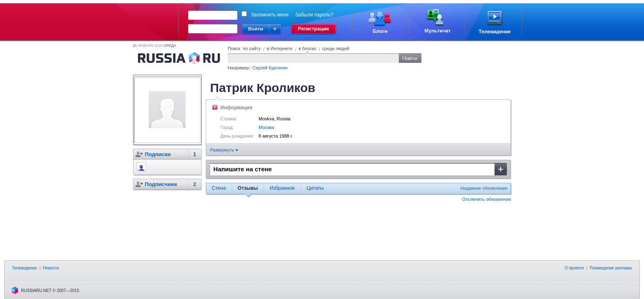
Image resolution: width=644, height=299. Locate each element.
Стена (219, 188)
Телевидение (24, 268)
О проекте (574, 268)
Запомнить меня (270, 15)
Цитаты (315, 188)
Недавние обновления (484, 188)
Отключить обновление (487, 199)
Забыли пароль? (314, 15)
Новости (51, 268)
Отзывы (248, 188)
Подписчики (161, 184)
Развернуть (224, 150)
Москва (267, 127)
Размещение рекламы (611, 268)
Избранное (282, 188)
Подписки (158, 154)
